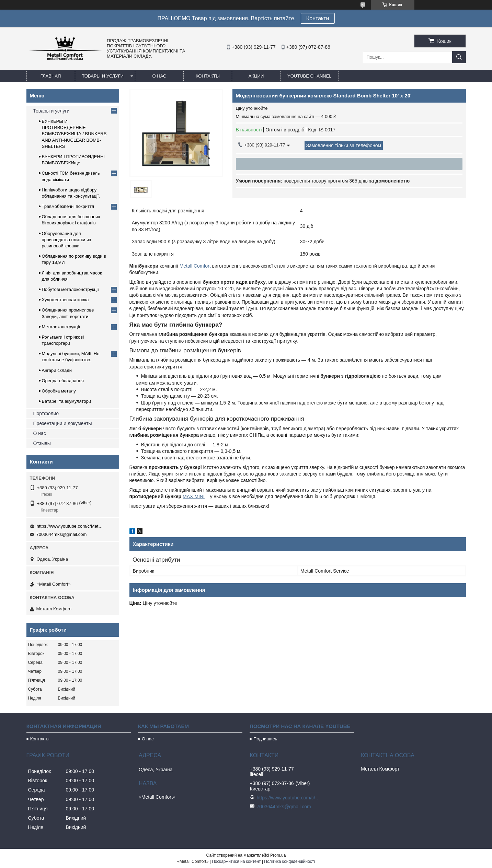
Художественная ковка (65, 300)
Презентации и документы (63, 423)
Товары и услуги (103, 76)
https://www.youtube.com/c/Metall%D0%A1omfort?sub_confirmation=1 (71, 526)
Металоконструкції (61, 327)
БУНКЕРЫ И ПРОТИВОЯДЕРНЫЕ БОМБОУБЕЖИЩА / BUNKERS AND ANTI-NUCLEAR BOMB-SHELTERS (74, 134)
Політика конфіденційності (289, 861)
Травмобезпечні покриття (68, 206)
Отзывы (42, 443)
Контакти (318, 18)
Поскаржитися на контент (236, 861)
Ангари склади (57, 370)
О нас (159, 76)
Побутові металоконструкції (70, 289)
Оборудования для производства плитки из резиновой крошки (67, 240)
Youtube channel (310, 76)
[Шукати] (459, 57)
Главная (51, 76)
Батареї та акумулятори (67, 401)
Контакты (208, 76)
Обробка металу (59, 391)
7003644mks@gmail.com (62, 534)
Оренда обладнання (63, 381)
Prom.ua (278, 855)
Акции (256, 76)
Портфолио (46, 413)
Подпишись (265, 739)
